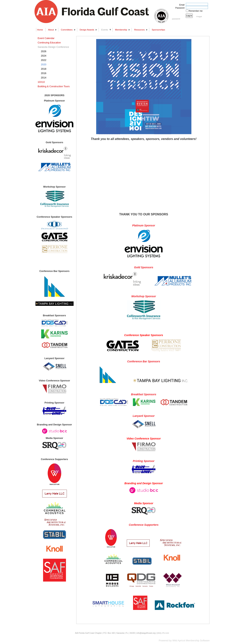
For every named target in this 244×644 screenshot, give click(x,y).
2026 (44, 51)
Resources (139, 30)
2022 (44, 60)
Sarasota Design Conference (53, 47)
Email (181, 5)
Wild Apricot (179, 640)
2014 (44, 78)
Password (179, 8)
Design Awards (87, 30)
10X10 (41, 82)
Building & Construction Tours (54, 86)
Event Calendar (46, 38)
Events (105, 30)
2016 (44, 73)
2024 (44, 56)
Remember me (196, 11)
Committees (67, 30)
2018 (44, 69)
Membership (121, 30)
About (51, 30)
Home (40, 30)
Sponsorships (158, 30)
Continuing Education (49, 43)
